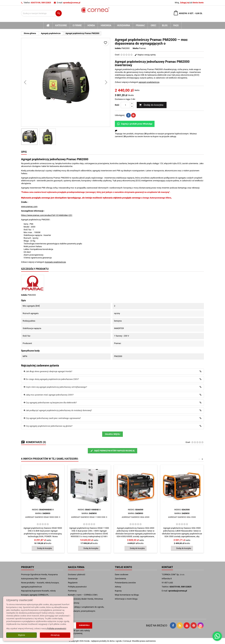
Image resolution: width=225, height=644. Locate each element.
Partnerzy (72, 591)
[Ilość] (125, 105)
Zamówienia (120, 579)
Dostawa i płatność (77, 574)
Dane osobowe (122, 574)
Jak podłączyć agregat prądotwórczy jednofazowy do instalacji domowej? (58, 410)
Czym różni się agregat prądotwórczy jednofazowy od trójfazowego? (55, 387)
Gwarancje (73, 579)
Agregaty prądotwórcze (55, 262)
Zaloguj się (185, 3)
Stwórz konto (198, 3)
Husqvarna (124, 25)
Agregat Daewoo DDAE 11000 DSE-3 (89, 517)
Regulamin (73, 583)
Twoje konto (123, 567)
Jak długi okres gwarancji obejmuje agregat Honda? (48, 371)
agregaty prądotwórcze (149, 82)
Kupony (118, 591)
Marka (136, 48)
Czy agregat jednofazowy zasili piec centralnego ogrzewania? (52, 418)
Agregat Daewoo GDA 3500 (182, 517)
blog (165, 25)
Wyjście (21, 635)
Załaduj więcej (112, 434)
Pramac (140, 25)
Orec (153, 25)
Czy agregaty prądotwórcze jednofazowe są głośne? (48, 426)
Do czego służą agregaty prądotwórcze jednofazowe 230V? (51, 379)
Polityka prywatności (77, 587)
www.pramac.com (29, 206)
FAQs (176, 25)
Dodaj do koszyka (151, 105)
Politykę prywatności (57, 628)
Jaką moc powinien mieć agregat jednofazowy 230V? (49, 395)
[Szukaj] (41, 13)
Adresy (118, 587)
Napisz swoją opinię (145, 55)
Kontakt (167, 567)
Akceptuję (55, 635)
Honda (91, 25)
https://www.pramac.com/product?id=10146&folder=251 (47, 215)
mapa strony (74, 603)
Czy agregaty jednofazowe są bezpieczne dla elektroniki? (50, 403)
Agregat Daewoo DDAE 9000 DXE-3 (43, 517)
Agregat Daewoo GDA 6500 (136, 517)
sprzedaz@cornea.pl (72, 3)
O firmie (77, 25)
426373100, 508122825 (41, 3)
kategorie (61, 25)
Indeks (118, 48)
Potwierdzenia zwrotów (125, 583)
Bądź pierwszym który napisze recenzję (112, 451)
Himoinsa (106, 25)
